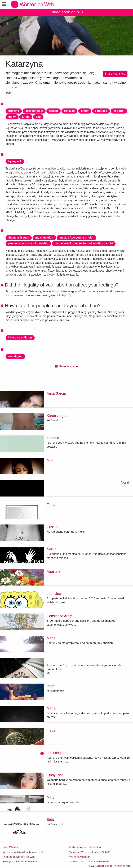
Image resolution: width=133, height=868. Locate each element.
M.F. (50, 460)
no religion (15, 356)
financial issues (19, 238)
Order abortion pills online (85, 847)
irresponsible (34, 111)
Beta (50, 819)
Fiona (51, 505)
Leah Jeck (54, 594)
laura (50, 686)
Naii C (51, 549)
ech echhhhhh (57, 753)
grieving (14, 111)
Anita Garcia (56, 393)
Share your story (115, 74)
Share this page (67, 366)
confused (101, 111)
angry (85, 111)
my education (44, 238)
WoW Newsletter (80, 857)
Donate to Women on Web (19, 857)
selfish (54, 111)
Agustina (53, 571)
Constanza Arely (59, 616)
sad (38, 117)
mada (51, 730)
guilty (12, 117)
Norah (126, 482)
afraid (26, 117)
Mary (50, 797)
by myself (15, 161)
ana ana (53, 438)
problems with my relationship (28, 243)
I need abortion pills (66, 12)
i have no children (20, 338)
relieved (69, 111)
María (51, 638)
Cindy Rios (55, 775)
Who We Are (11, 847)
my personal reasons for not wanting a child (84, 243)
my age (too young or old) (76, 238)
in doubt (119, 111)
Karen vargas (57, 416)
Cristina (52, 527)
